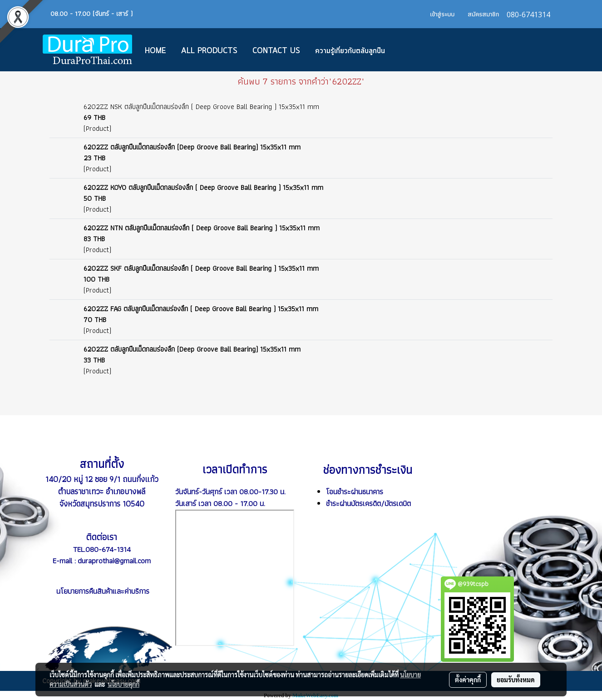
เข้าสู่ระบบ (442, 14)
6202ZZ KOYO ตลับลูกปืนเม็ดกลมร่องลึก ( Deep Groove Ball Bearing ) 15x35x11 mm (203, 187)
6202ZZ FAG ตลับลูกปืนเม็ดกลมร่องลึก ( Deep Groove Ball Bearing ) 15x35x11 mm (201, 309)
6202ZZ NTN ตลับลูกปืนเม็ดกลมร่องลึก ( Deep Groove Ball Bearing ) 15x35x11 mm (202, 228)
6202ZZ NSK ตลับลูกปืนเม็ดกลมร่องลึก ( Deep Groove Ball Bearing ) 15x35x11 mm (201, 107)
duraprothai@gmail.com (114, 561)
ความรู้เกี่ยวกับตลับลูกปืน (350, 51)
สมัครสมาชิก (483, 14)
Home (155, 51)
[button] (406, 50)
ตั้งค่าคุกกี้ (468, 680)
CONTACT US (276, 51)
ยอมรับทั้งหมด (516, 680)
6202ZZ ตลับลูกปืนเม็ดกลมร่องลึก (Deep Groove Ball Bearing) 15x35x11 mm (192, 147)
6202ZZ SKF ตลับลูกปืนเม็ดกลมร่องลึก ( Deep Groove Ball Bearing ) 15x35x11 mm (201, 268)
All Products (209, 51)
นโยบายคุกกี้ (123, 684)
